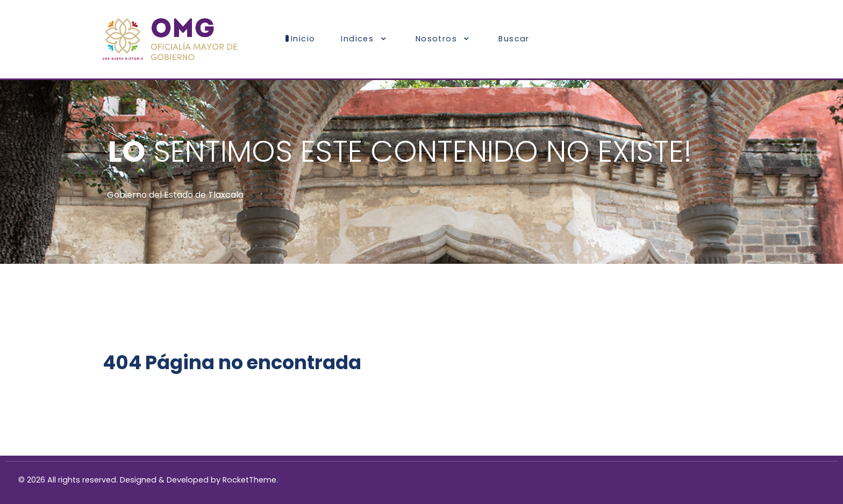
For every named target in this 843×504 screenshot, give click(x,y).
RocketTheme (249, 480)
